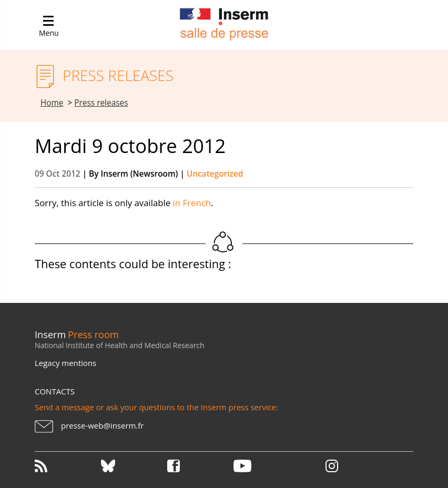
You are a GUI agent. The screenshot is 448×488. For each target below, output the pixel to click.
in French (192, 203)
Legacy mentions (65, 363)
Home (52, 103)
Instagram (332, 466)
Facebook (199, 466)
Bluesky (133, 466)
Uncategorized (215, 174)
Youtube (266, 466)
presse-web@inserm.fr (102, 425)
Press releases (101, 103)
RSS (67, 466)
